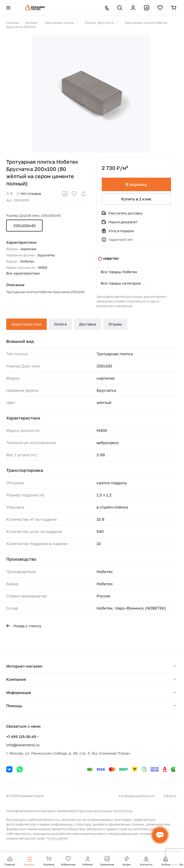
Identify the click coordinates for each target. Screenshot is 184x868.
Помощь (14, 706)
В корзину (136, 184)
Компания (16, 679)
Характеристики (26, 324)
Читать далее (57, 838)
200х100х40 (24, 226)
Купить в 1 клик (136, 199)
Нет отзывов (29, 193)
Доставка (88, 324)
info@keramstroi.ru (23, 745)
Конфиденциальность (137, 796)
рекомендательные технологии (106, 811)
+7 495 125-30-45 (21, 737)
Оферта (170, 796)
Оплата (60, 324)
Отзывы (115, 324)
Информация (19, 692)
